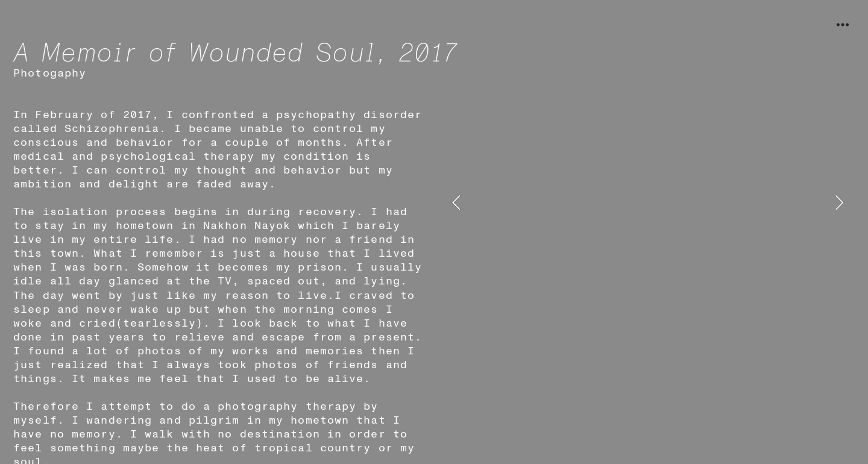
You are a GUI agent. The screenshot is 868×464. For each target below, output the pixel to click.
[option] (648, 203)
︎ (843, 25)
